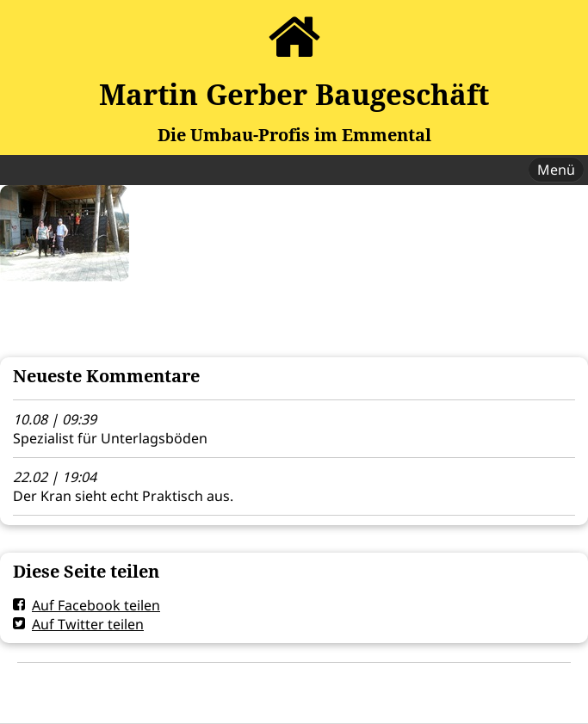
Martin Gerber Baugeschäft (294, 94)
